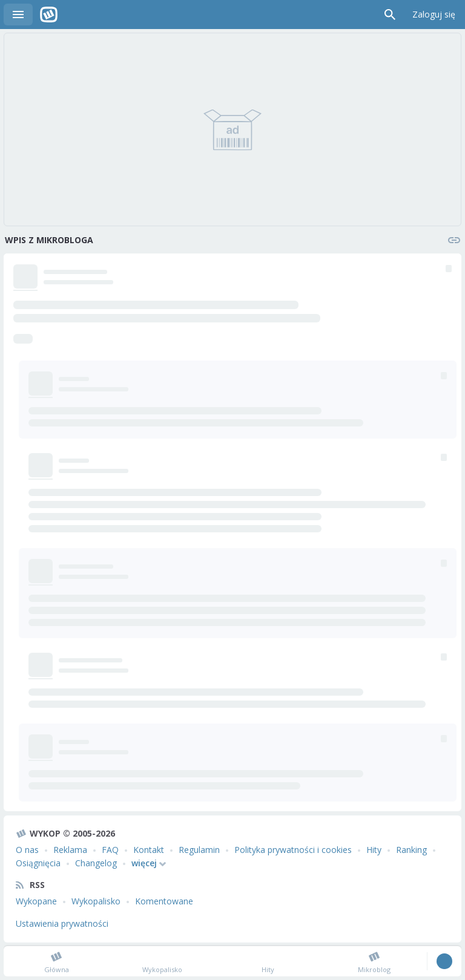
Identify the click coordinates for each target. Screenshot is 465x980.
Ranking (411, 850)
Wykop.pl (49, 15)
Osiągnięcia (38, 863)
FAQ (110, 850)
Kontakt (149, 850)
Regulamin (199, 850)
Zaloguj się (434, 14)
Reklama (70, 850)
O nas (27, 850)
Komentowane (164, 901)
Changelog (96, 863)
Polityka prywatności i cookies (293, 850)
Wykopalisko (96, 901)
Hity (374, 850)
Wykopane (36, 901)
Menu (18, 15)
